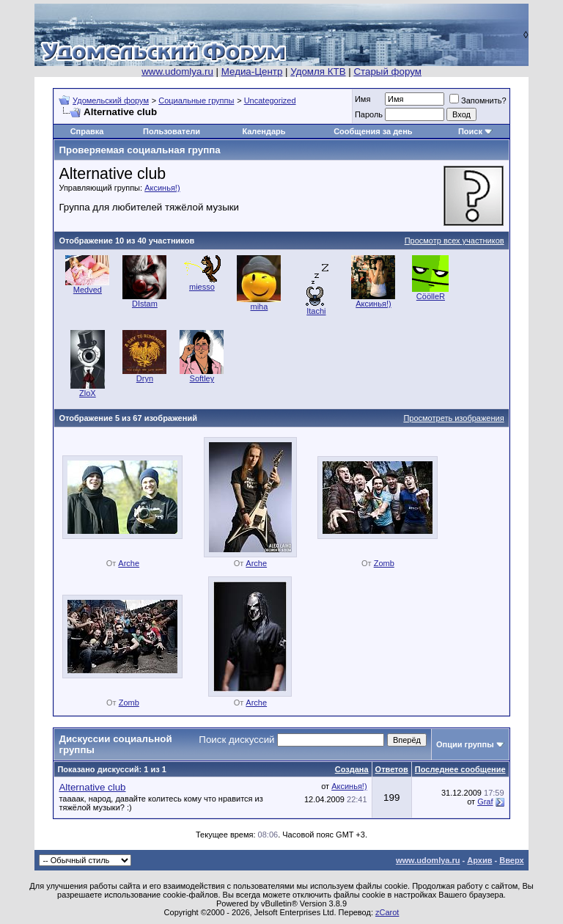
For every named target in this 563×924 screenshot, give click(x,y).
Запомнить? (478, 100)
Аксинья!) (162, 188)
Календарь (264, 131)
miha (259, 307)
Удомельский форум (111, 100)
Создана (352, 769)
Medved (88, 290)
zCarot (387, 912)
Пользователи (172, 131)
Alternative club (92, 787)
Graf (485, 802)
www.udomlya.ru (177, 71)
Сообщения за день (373, 131)
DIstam (145, 304)
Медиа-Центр (252, 71)
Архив (479, 860)
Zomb (384, 563)
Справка (87, 131)
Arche (129, 563)
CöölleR (431, 296)
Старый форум (387, 71)
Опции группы (465, 744)
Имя (363, 99)
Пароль (369, 114)
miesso (202, 287)
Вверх (511, 860)
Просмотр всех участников (455, 241)
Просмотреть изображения (453, 418)
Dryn (145, 378)
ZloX (88, 393)
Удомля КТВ (318, 71)
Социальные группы (196, 100)
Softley (202, 378)
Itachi (316, 311)
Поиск (470, 131)
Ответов (392, 769)
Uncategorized (270, 100)
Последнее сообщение (460, 769)
